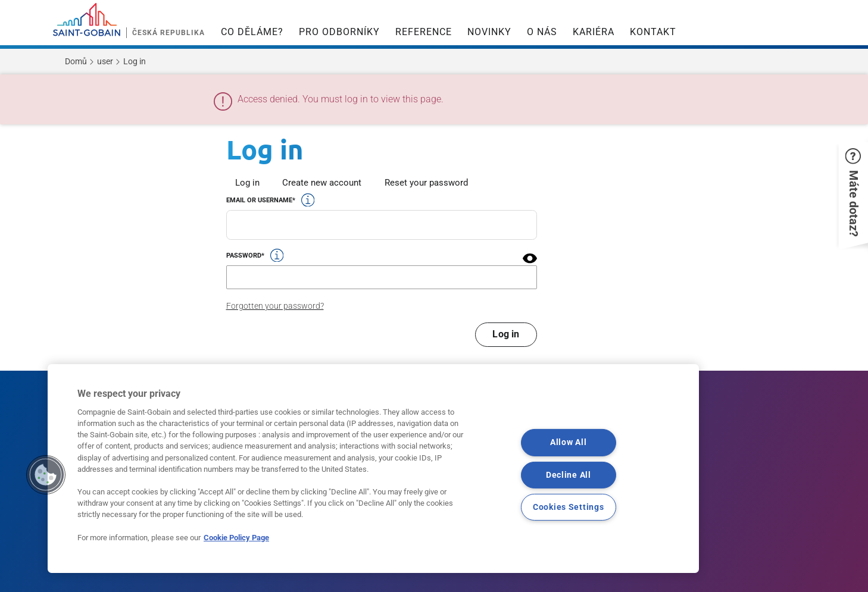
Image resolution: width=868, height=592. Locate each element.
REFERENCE (424, 32)
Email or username (259, 200)
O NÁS (542, 32)
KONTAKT (653, 32)
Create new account (322, 183)
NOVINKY (489, 32)
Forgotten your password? (275, 306)
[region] (373, 469)
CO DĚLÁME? (252, 32)
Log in (247, 183)
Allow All (568, 442)
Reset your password (426, 183)
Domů (76, 61)
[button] (530, 258)
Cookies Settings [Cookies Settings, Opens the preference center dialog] (569, 507)
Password (244, 256)
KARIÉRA (594, 32)
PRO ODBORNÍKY (339, 32)
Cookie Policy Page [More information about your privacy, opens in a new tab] (236, 538)
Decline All (569, 474)
